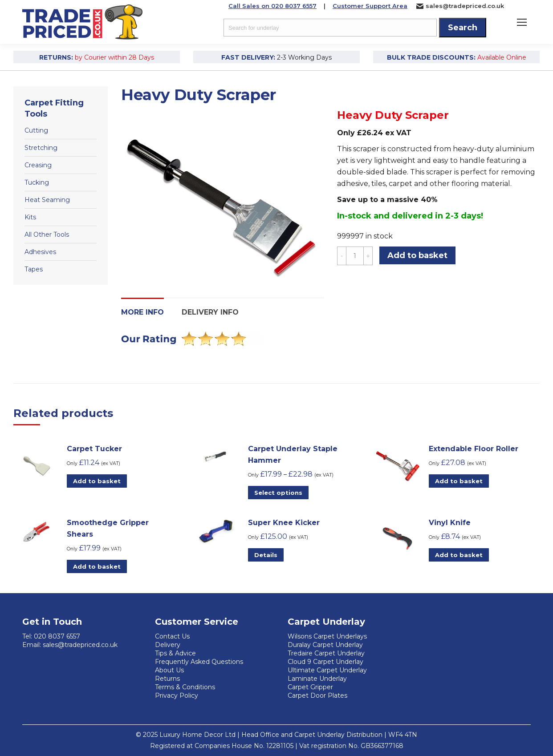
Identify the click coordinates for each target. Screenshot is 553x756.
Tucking (37, 182)
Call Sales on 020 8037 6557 (272, 6)
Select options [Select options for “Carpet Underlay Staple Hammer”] (278, 493)
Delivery (168, 645)
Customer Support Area (370, 6)
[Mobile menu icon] (522, 22)
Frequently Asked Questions (199, 662)
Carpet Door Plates (317, 695)
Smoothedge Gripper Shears (108, 528)
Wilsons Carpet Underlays (327, 636)
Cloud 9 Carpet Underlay (325, 662)
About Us (169, 670)
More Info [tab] (142, 312)
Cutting (36, 130)
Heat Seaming (47, 200)
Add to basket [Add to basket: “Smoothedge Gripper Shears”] (97, 566)
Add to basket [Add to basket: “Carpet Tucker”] (97, 481)
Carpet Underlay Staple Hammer (293, 455)
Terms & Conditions (185, 687)
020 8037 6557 (57, 636)
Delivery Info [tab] (210, 312)
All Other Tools (47, 234)
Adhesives (40, 252)
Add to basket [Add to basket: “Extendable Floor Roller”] (459, 481)
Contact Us (172, 636)
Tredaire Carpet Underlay (326, 653)
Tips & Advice (175, 653)
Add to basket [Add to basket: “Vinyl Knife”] (459, 555)
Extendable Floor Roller (474, 449)
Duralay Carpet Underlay (325, 645)
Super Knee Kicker (284, 523)
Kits (30, 217)
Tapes (34, 269)
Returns (167, 679)
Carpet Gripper (310, 687)
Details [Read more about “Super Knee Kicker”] (266, 555)
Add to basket (417, 255)
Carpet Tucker (94, 449)
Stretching (41, 148)
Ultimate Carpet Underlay (327, 670)
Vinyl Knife (450, 523)
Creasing (38, 165)
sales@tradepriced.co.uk (460, 6)
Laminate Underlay (317, 679)
